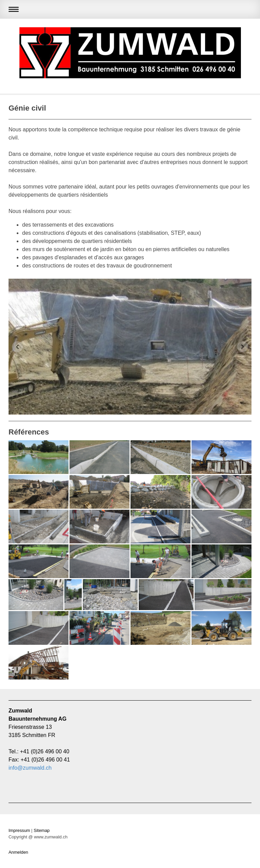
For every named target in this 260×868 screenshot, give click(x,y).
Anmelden (18, 852)
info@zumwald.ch (30, 768)
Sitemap (42, 830)
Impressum (19, 830)
